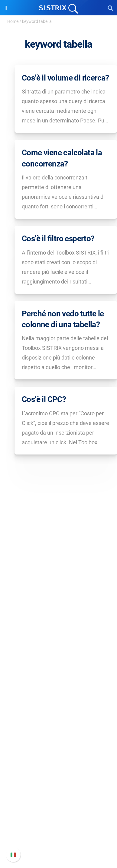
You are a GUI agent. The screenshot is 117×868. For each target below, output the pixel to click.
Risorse (58, 713)
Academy (59, 743)
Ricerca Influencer (58, 694)
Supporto (59, 791)
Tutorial (59, 772)
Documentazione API (59, 822)
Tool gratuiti (58, 763)
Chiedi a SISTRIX (58, 724)
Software (58, 653)
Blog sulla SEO (59, 753)
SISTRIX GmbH (59, 584)
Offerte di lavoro (59, 605)
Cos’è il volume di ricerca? (65, 78)
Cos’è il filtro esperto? (58, 239)
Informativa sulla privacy (58, 624)
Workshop (58, 734)
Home (13, 21)
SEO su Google (58, 674)
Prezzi (58, 665)
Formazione (58, 615)
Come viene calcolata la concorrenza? (62, 158)
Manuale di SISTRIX (59, 803)
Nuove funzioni (58, 812)
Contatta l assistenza (58, 832)
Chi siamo (58, 596)
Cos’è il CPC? (44, 399)
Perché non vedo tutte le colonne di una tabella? (63, 319)
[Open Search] (110, 8)
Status (59, 841)
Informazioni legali (59, 634)
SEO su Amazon (59, 684)
